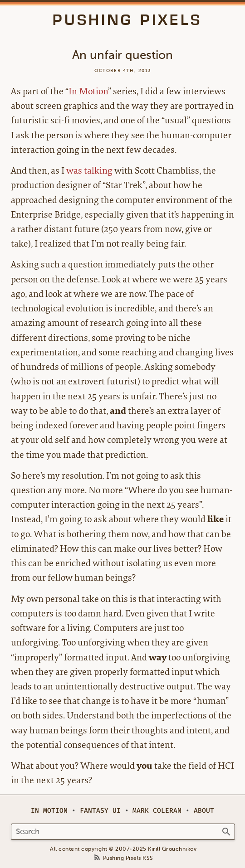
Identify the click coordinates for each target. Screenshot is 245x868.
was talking (89, 171)
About (204, 811)
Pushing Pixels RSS (128, 858)
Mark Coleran (157, 811)
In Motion (88, 91)
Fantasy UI (100, 811)
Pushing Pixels (127, 20)
